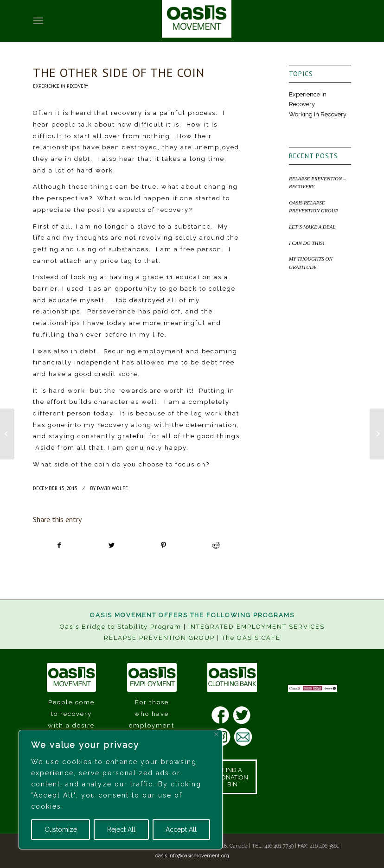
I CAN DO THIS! (307, 243)
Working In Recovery (318, 114)
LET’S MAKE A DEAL (312, 227)
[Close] (216, 734)
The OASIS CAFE (251, 638)
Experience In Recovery (61, 86)
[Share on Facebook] (59, 546)
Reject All (121, 830)
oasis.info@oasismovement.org (192, 856)
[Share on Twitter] (112, 546)
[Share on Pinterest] (163, 546)
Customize (61, 830)
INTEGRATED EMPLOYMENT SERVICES (256, 627)
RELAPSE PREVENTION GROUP (159, 638)
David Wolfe (112, 488)
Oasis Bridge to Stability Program (121, 627)
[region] (121, 790)
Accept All (181, 830)
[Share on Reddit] (216, 546)
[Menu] (38, 21)
